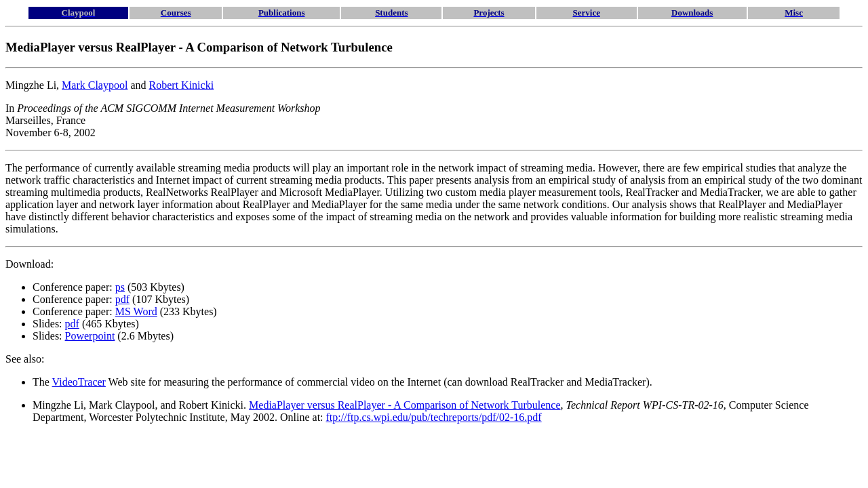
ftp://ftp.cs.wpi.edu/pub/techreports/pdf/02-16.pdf (434, 417)
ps (120, 287)
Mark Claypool (95, 85)
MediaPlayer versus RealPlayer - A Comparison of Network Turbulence (405, 405)
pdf (122, 299)
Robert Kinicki (182, 85)
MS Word (136, 311)
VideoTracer (79, 382)
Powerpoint (90, 336)
